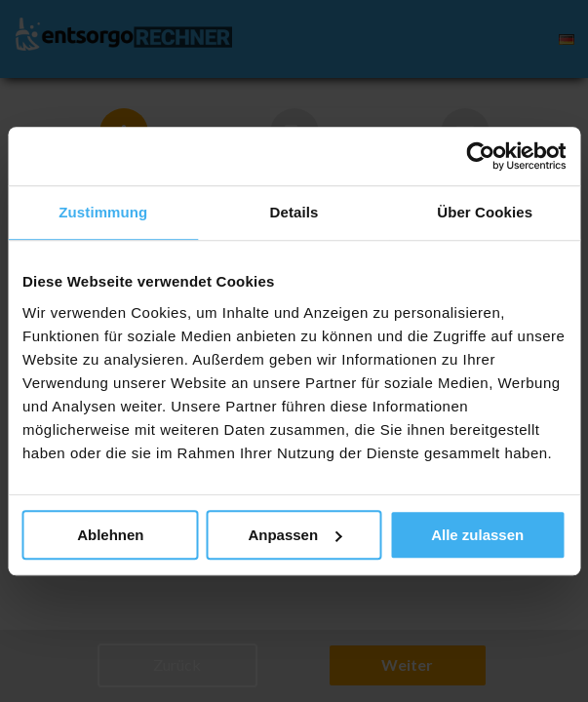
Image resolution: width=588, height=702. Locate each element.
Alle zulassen (477, 535)
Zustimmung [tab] (103, 212)
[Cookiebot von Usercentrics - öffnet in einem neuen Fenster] (480, 156)
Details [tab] (294, 212)
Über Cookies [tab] (485, 212)
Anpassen (294, 535)
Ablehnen (110, 535)
